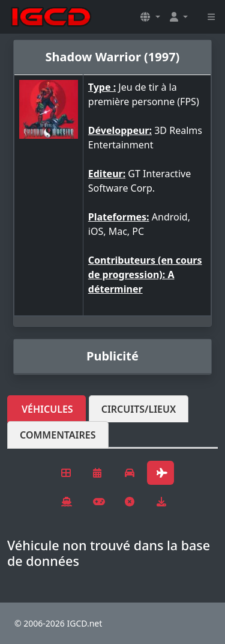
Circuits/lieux (139, 409)
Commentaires (58, 435)
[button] (150, 17)
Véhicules (47, 409)
